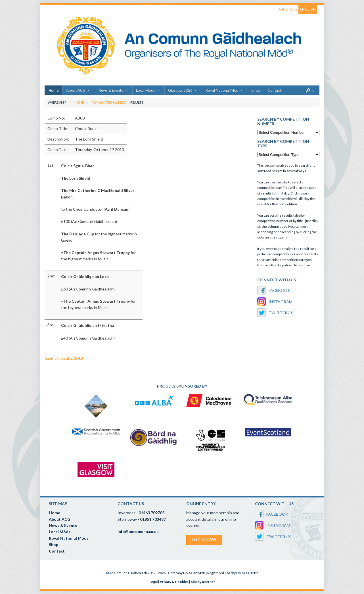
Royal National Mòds (69, 538)
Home (54, 90)
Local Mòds (146, 90)
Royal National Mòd (222, 90)
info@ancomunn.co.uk (138, 531)
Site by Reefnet (203, 582)
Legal (153, 582)
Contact (274, 90)
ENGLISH (308, 9)
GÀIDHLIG (288, 9)
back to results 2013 (64, 358)
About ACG (76, 90)
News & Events (111, 90)
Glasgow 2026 (180, 90)
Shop (256, 90)
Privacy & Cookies (174, 582)
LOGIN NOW (204, 540)
